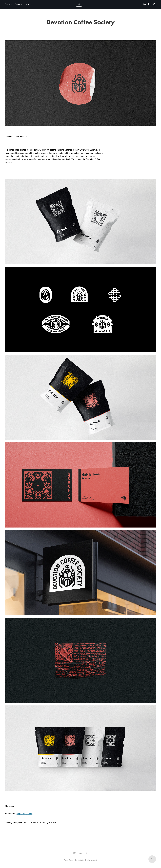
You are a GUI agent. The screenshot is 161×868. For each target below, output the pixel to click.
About (28, 4)
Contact (18, 4)
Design (8, 4)
